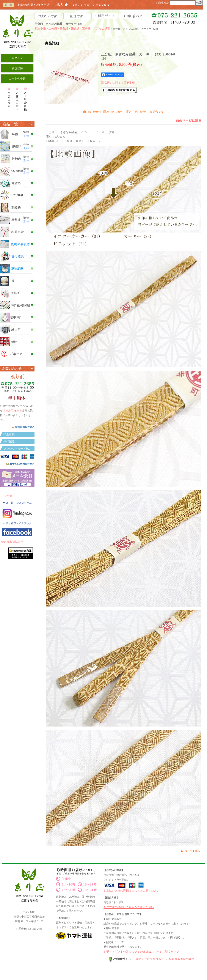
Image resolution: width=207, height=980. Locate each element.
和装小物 (40, 29)
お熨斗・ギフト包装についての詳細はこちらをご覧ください (141, 952)
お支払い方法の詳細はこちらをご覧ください (132, 891)
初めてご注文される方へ (151, 959)
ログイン (17, 58)
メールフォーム (12, 410)
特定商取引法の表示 (182, 959)
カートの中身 (17, 78)
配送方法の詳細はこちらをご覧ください (129, 907)
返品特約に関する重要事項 (118, 83)
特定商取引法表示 (12, 542)
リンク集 (7, 496)
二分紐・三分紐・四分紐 (64, 29)
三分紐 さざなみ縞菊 (96, 29)
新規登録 (17, 68)
